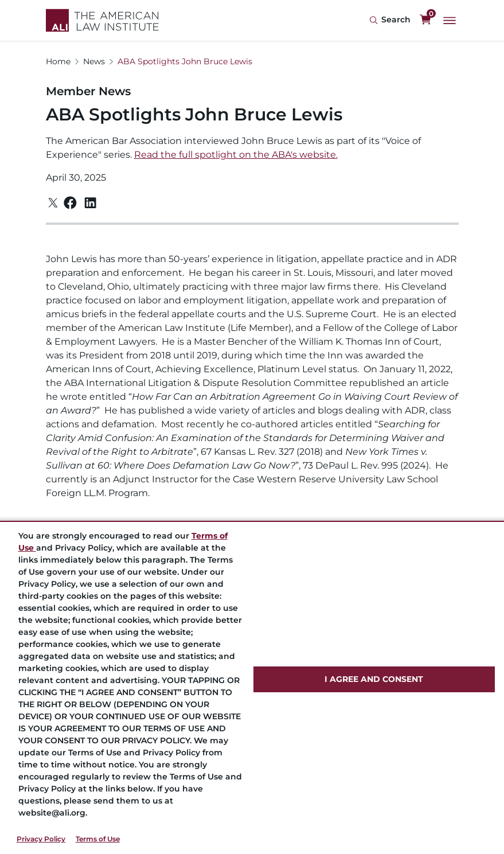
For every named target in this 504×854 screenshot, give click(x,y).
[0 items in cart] (425, 20)
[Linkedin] (90, 203)
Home (58, 61)
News (94, 61)
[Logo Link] (102, 20)
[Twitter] (53, 203)
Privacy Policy (41, 839)
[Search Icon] (390, 20)
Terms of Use (98, 839)
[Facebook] (70, 203)
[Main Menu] (450, 21)
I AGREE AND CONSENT (374, 679)
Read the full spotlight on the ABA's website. (236, 155)
